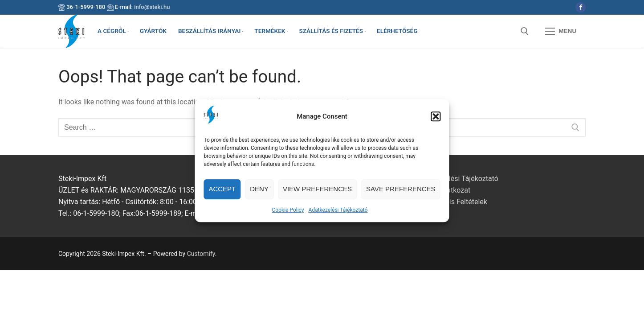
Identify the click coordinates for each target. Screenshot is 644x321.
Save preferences (401, 193)
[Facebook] (581, 7)
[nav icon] (561, 31)
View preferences (317, 193)
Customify (201, 254)
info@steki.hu (152, 7)
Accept (222, 193)
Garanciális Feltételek (453, 202)
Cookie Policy (288, 214)
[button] (436, 120)
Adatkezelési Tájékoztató (338, 214)
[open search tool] (525, 31)
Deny (259, 193)
